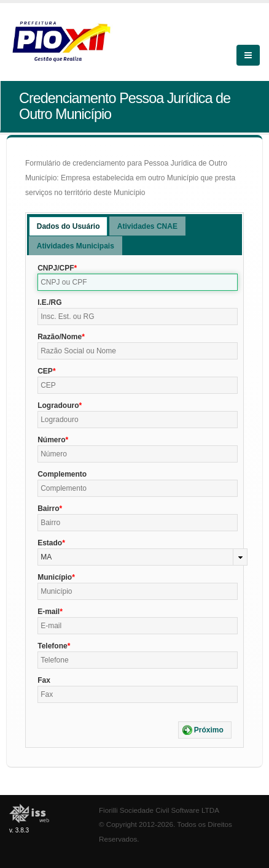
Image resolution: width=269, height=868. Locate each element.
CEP (45, 371)
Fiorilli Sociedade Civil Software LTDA (159, 810)
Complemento (62, 474)
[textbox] (138, 282)
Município (55, 577)
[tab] (68, 226)
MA (46, 557)
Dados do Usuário (68, 226)
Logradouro (58, 405)
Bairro (48, 509)
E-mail (49, 612)
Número (51, 440)
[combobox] (142, 557)
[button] (205, 730)
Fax (44, 680)
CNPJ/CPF (56, 268)
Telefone (52, 646)
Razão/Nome (60, 337)
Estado (50, 543)
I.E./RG (49, 302)
